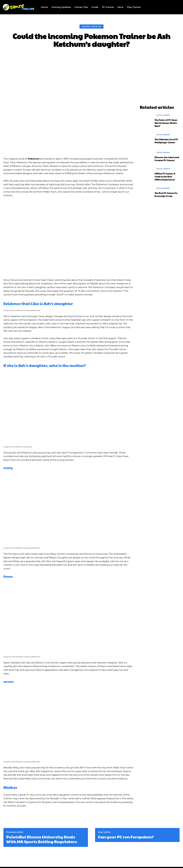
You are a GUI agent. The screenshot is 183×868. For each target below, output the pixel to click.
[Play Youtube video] (69, 238)
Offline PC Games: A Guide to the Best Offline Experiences (165, 176)
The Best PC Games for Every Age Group (166, 194)
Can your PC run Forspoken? (126, 837)
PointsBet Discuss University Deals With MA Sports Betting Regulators (42, 839)
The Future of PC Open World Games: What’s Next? (166, 123)
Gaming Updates (91, 27)
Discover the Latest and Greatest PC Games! (167, 159)
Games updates (163, 115)
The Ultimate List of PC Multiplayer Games (166, 141)
